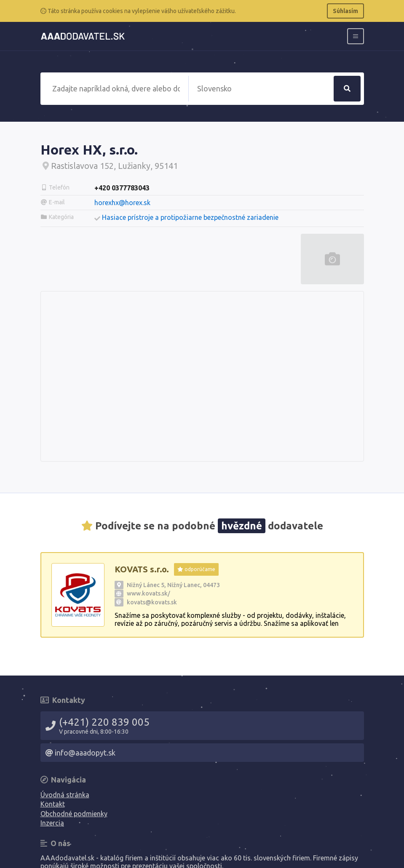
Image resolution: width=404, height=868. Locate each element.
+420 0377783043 (122, 188)
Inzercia (52, 823)
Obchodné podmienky (74, 814)
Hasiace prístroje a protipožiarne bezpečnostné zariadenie (190, 217)
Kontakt (53, 804)
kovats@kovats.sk (152, 602)
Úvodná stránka (65, 795)
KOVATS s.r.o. (142, 569)
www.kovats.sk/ (148, 593)
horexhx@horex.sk (122, 203)
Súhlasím (345, 11)
